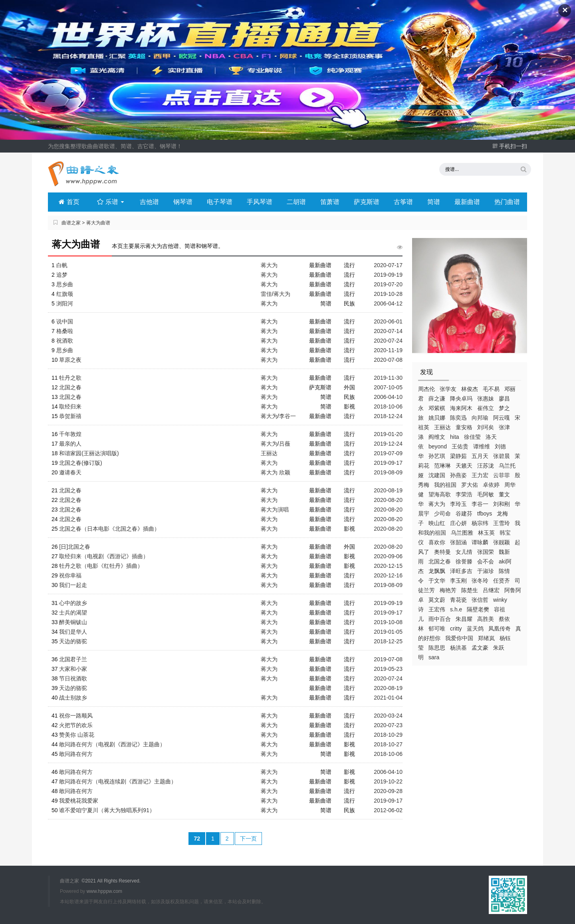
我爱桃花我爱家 (79, 801)
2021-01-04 (388, 698)
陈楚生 (470, 590)
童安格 (464, 427)
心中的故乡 (73, 603)
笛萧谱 (330, 202)
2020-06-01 (388, 321)
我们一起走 (73, 585)
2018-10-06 (388, 406)
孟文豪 (480, 648)
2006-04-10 (388, 397)
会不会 (486, 561)
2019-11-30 (388, 378)
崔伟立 (486, 408)
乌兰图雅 (462, 533)
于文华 (437, 581)
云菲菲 (502, 475)
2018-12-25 (388, 641)
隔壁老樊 (478, 609)
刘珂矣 (486, 427)
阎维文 (437, 437)
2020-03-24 (388, 716)
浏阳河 (65, 303)
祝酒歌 (65, 341)
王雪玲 (502, 523)
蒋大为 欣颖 (276, 472)
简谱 (434, 202)
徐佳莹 (472, 437)
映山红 (437, 523)
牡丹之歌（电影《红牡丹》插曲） (101, 566)
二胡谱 (296, 202)
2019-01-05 (388, 632)
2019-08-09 (388, 472)
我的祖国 (445, 485)
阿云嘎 (502, 418)
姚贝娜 (437, 418)
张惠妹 (486, 399)
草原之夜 (70, 360)
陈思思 (437, 648)
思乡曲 (65, 284)
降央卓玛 (461, 399)
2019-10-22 (388, 781)
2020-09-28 (388, 791)
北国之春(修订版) (80, 463)
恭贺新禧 (70, 416)
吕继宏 (491, 590)
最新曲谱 (467, 202)
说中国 (65, 321)
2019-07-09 (388, 453)
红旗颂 (65, 294)
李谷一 (480, 504)
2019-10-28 (388, 294)
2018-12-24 (388, 416)
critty (456, 629)
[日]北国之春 (75, 547)
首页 (69, 202)
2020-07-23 (388, 725)
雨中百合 (440, 619)
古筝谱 (403, 202)
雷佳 (266, 294)
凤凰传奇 (500, 629)
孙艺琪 (437, 456)
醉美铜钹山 (73, 622)
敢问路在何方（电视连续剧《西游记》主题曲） (118, 781)
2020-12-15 (388, 566)
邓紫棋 (437, 408)
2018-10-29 (388, 735)
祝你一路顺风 (76, 716)
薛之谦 (437, 399)
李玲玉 (458, 504)
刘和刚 (502, 504)
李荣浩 (464, 494)
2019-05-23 (388, 669)
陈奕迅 (458, 418)
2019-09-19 (388, 275)
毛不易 (491, 389)
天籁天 (464, 466)
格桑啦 (65, 331)
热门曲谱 (507, 202)
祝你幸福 (70, 575)
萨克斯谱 (367, 202)
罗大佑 (470, 485)
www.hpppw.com (104, 891)
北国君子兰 (73, 659)
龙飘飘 (437, 571)
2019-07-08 (388, 659)
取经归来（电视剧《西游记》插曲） (104, 556)
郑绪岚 (486, 638)
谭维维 (482, 446)
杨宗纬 (480, 523)
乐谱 (111, 202)
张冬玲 (480, 581)
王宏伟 (437, 609)
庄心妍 (458, 523)
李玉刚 (458, 581)
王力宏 (480, 475)
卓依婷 (491, 485)
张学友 (448, 389)
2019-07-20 (388, 284)
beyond (438, 446)
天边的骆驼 (73, 641)
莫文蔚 (437, 600)
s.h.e (456, 609)
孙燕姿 (458, 475)
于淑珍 (486, 571)
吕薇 (285, 444)
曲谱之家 (71, 223)
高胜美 (486, 619)
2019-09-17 (388, 463)
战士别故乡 (73, 698)
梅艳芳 (448, 590)
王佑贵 (460, 446)
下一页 (248, 839)
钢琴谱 (183, 202)
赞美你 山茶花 (77, 735)
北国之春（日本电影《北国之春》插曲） (109, 529)
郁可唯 (437, 629)
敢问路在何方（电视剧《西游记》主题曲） (112, 744)
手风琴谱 (260, 202)
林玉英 (486, 533)
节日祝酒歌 (73, 678)
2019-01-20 (388, 434)
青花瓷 (458, 600)
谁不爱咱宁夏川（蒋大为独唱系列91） (107, 810)
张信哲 (480, 600)
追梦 (62, 275)
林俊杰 (470, 389)
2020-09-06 (388, 556)
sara (434, 657)
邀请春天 (70, 472)
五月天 (480, 456)
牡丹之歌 (70, 378)
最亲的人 (70, 444)
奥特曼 (442, 552)
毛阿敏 (486, 494)
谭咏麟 (480, 542)
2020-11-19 (388, 350)
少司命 (442, 514)
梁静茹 (458, 456)
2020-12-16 (388, 575)
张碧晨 (502, 456)
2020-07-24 (388, 341)
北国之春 (440, 561)
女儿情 (464, 552)
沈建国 (437, 475)
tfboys (485, 514)
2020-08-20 (388, 500)
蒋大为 (437, 504)
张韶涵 (458, 542)
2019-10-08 (388, 622)
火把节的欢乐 (76, 725)
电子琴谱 (220, 202)
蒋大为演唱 (275, 510)
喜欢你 (437, 542)
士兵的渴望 (73, 613)
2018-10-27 (388, 744)
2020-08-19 (388, 490)
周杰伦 (426, 389)
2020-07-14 (388, 331)
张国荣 (486, 552)
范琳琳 (442, 466)
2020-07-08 (388, 360)
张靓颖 (502, 542)
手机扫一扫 (510, 146)
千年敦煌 (70, 434)
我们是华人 (73, 632)
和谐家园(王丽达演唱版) (89, 453)
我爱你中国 (459, 638)
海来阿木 (461, 408)
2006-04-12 (388, 303)
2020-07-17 (388, 265)
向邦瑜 (480, 418)
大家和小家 (73, 669)
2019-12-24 (388, 444)
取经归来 (70, 406)
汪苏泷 (486, 466)
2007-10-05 (388, 387)
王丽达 (442, 427)
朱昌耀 (464, 619)
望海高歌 (440, 494)
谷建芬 (464, 514)
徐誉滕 (464, 561)
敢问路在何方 (76, 754)
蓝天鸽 (475, 629)
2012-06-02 (388, 810)
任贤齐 (502, 581)
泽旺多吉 (461, 571)
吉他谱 (149, 202)
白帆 (62, 265)
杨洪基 (458, 648)
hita (455, 437)
